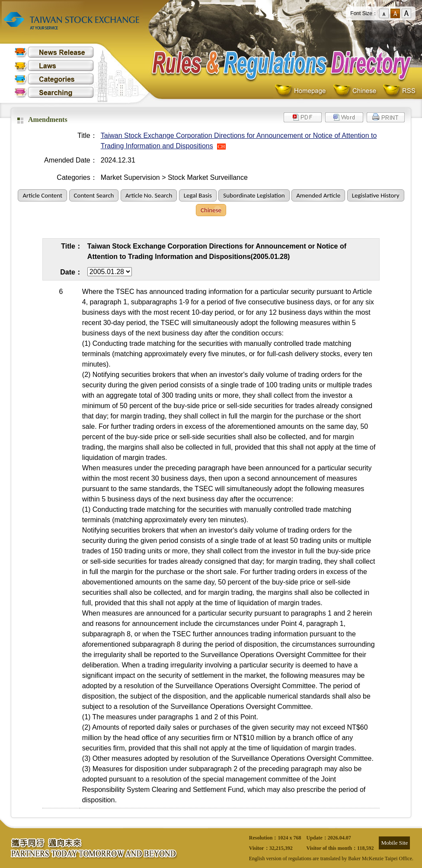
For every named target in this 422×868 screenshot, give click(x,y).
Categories (54, 79)
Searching (54, 92)
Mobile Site (394, 843)
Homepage (302, 91)
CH (222, 147)
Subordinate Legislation (254, 195)
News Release (54, 52)
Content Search (94, 195)
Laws (54, 65)
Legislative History (376, 195)
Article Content (42, 195)
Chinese (356, 91)
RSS (399, 91)
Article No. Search (149, 195)
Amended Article (318, 195)
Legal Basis (198, 195)
